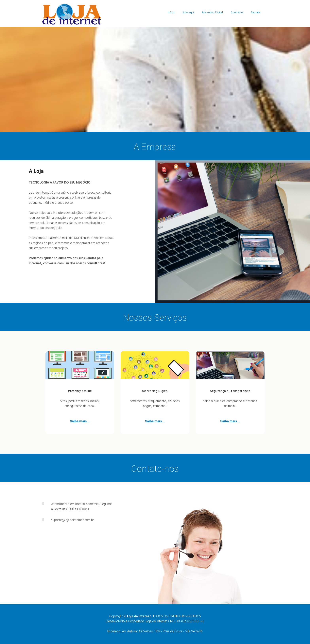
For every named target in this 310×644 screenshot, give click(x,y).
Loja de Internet (157, 621)
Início (171, 13)
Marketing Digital (213, 13)
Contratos (237, 13)
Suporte (256, 13)
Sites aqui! (188, 13)
